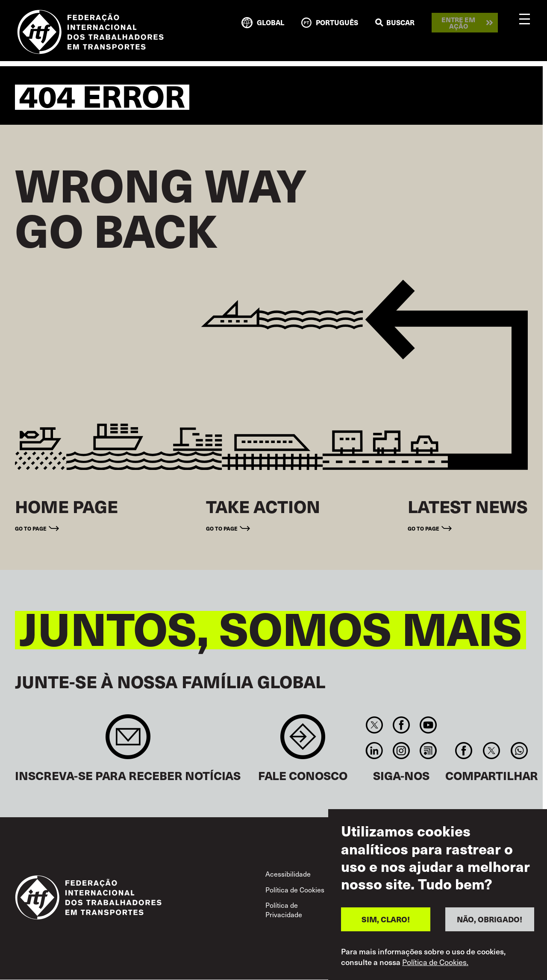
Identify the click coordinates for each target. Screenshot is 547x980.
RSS (428, 751)
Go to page (31, 528)
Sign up (128, 741)
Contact (303, 741)
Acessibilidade (288, 874)
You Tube (428, 725)
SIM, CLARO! (386, 919)
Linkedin (374, 751)
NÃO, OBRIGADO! (490, 919)
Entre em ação (458, 23)
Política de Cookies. (435, 962)
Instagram (401, 751)
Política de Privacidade (284, 910)
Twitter (374, 725)
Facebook (401, 725)
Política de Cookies (295, 889)
